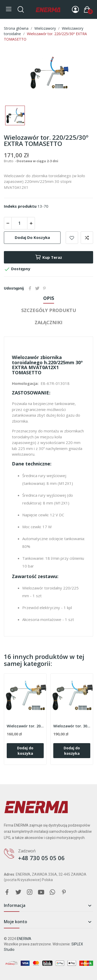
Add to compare (87, 238)
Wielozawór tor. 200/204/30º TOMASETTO (25, 726)
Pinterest (44, 288)
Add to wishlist (72, 238)
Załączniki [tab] (48, 322)
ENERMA (24, 939)
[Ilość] (19, 223)
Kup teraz (48, 257)
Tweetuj (37, 288)
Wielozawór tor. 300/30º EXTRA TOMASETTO (72, 726)
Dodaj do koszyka (32, 237)
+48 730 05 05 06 (41, 858)
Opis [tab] (49, 298)
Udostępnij (30, 288)
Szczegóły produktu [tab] (49, 310)
